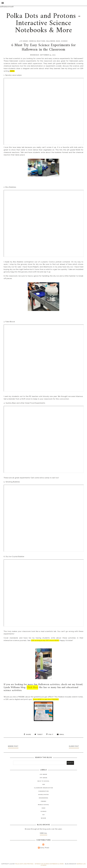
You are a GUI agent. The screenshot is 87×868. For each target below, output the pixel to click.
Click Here (32, 687)
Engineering (43, 798)
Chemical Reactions (37, 41)
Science (64, 41)
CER (44, 784)
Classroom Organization (43, 788)
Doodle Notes (43, 795)
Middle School (44, 805)
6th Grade (44, 778)
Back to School (43, 781)
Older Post (73, 746)
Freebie (44, 801)
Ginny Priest (45, 848)
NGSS (58, 41)
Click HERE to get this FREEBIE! (46, 699)
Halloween (51, 41)
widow (43, 818)
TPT (43, 815)
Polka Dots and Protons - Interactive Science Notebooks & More (43, 23)
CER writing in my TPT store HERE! (45, 640)
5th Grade (24, 41)
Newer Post (14, 746)
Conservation (43, 791)
